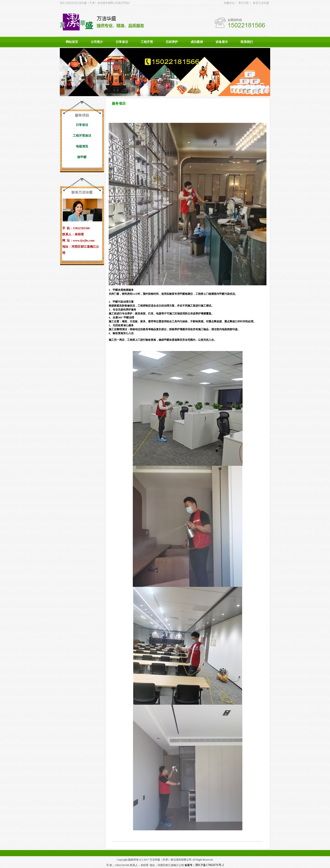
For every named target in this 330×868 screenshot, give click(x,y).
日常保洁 (122, 42)
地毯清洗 (82, 146)
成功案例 (197, 42)
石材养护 (172, 42)
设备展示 (222, 42)
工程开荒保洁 (82, 136)
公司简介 (97, 42)
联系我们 (247, 42)
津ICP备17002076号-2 (209, 865)
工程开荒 (147, 42)
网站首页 (72, 42)
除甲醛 (82, 157)
